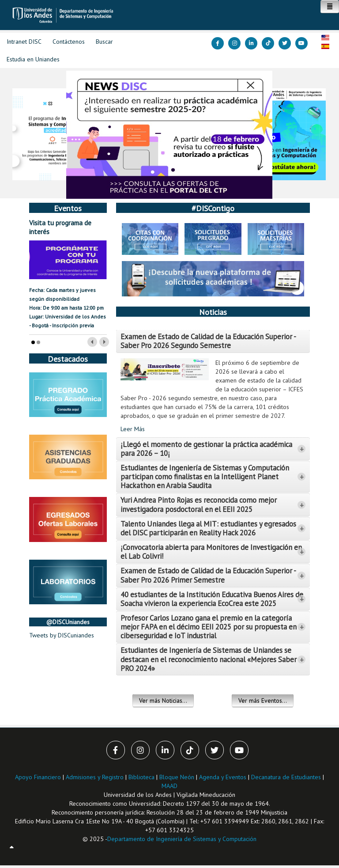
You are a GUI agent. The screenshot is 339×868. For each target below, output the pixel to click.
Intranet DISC (24, 42)
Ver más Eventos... (263, 701)
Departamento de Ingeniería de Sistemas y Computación (182, 839)
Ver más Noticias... (163, 701)
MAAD (169, 786)
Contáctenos (69, 42)
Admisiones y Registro (95, 777)
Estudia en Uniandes (33, 59)
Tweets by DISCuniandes (62, 635)
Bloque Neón (178, 777)
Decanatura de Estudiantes (286, 777)
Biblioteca (141, 777)
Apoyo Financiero (38, 777)
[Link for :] (169, 135)
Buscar (104, 42)
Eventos (68, 208)
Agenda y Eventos (223, 777)
